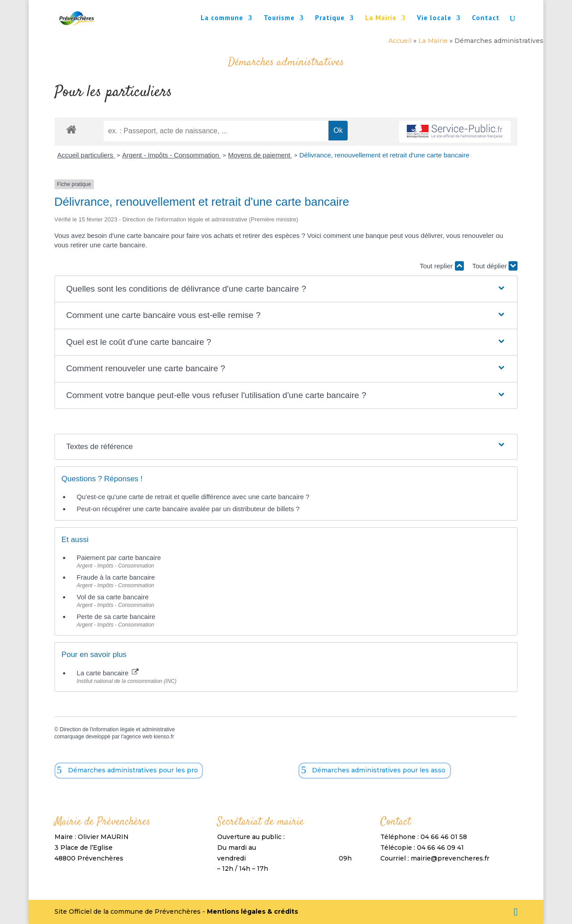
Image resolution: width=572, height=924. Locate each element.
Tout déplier (495, 266)
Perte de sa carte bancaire (116, 617)
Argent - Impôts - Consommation (171, 155)
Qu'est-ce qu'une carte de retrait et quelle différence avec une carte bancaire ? (193, 497)
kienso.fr (164, 737)
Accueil (400, 41)
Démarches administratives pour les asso (379, 770)
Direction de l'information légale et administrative (118, 729)
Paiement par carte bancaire (119, 557)
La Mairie (381, 18)
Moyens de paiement (260, 155)
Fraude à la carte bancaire (116, 577)
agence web (138, 737)
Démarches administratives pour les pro (133, 770)
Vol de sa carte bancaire (113, 597)
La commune (222, 18)
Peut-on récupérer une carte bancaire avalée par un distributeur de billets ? (188, 509)
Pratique (330, 18)
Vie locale (434, 18)
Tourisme (279, 18)
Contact (486, 18)
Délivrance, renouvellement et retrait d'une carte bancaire (385, 155)
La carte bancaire (108, 673)
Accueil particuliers (86, 155)
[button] (286, 289)
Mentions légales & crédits (252, 911)
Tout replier (442, 266)
